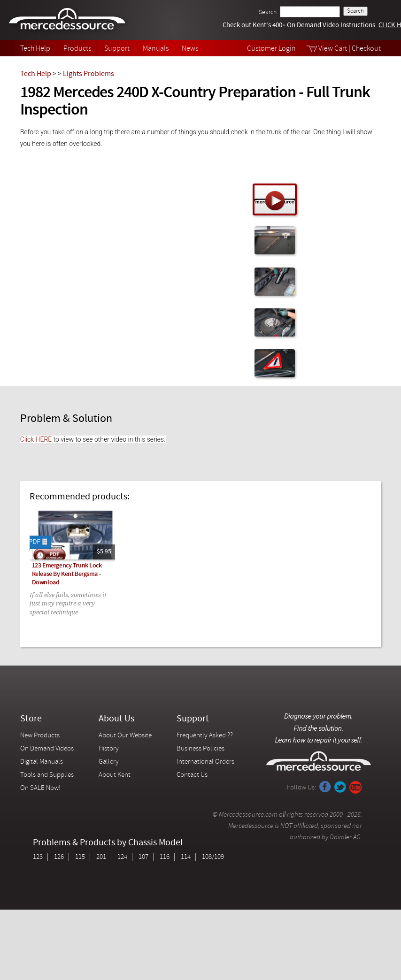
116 (165, 857)
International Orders (205, 762)
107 (143, 857)
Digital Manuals (42, 762)
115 (80, 857)
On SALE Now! (40, 788)
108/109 (213, 857)
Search (268, 12)
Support (117, 49)
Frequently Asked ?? (205, 736)
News (190, 49)
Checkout (366, 49)
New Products (40, 736)
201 (101, 857)
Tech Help (35, 49)
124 (122, 857)
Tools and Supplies (47, 775)
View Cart (333, 49)
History (109, 749)
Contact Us (192, 775)
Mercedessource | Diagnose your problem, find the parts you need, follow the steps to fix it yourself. (68, 20)
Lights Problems (89, 74)
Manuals (156, 49)
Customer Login (271, 49)
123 (38, 857)
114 (186, 857)
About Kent (115, 775)
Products (77, 49)
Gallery (109, 762)
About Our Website (125, 736)
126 (59, 857)
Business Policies (200, 749)
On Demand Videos (48, 749)
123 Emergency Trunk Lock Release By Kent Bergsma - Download (67, 574)
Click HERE (36, 439)
